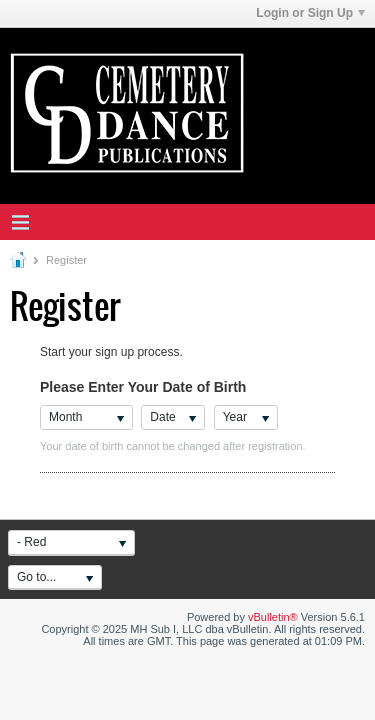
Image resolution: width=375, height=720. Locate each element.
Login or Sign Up (310, 13)
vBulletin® (273, 617)
